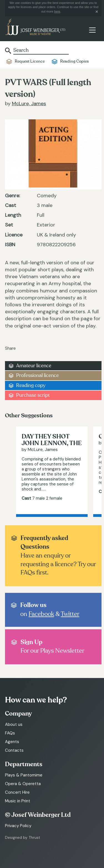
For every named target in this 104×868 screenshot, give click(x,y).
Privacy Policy (18, 826)
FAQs (10, 733)
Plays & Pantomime (24, 775)
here (57, 11)
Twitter (70, 614)
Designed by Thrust (23, 837)
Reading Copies (74, 61)
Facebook (41, 614)
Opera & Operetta (23, 784)
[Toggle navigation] (92, 30)
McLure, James (29, 103)
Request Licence (30, 61)
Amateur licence (34, 366)
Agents (12, 742)
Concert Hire (17, 792)
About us (14, 724)
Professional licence (37, 375)
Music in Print (18, 801)
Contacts (14, 750)
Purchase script (33, 395)
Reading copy (31, 385)
